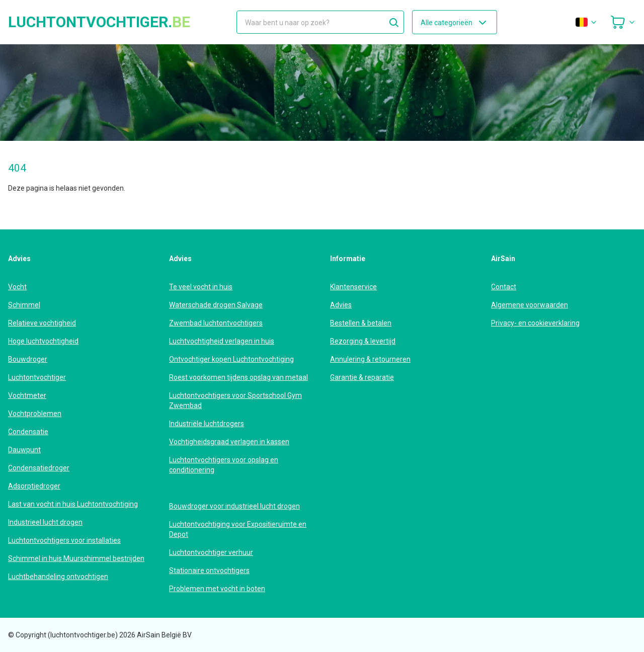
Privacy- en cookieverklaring (535, 323)
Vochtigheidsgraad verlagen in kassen (229, 442)
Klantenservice (353, 287)
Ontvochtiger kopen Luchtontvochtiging (231, 359)
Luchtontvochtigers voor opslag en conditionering (224, 465)
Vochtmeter (27, 395)
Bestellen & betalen (361, 323)
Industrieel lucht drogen (45, 522)
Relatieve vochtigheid (42, 323)
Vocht (17, 287)
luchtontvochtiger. (99, 22)
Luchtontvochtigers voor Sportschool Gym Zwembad (235, 400)
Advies (341, 305)
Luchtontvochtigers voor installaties (64, 540)
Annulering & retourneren (370, 359)
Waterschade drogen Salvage (216, 305)
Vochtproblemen (35, 414)
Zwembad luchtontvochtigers (216, 323)
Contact (504, 287)
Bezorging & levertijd (363, 341)
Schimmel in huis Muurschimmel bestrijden (76, 558)
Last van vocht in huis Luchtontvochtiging (73, 504)
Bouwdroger (28, 359)
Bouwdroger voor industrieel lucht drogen (234, 506)
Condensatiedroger (39, 468)
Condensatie (28, 432)
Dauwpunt (24, 450)
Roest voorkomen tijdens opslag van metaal (238, 377)
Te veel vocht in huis (201, 287)
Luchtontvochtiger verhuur (211, 552)
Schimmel (24, 305)
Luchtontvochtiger (37, 377)
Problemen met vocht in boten (217, 589)
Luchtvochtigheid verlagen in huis (222, 341)
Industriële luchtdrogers (207, 424)
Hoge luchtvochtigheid (43, 341)
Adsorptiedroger (34, 486)
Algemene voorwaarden (530, 305)
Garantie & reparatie (362, 377)
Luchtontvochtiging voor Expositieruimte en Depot (238, 529)
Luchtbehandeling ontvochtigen (58, 577)
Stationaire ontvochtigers (209, 570)
